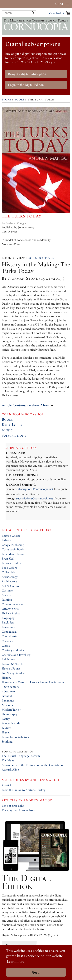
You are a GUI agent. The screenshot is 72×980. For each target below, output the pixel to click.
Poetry (6, 719)
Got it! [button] (36, 972)
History (7, 678)
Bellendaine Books (13, 554)
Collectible (8, 572)
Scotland (7, 742)
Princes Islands (11, 723)
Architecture (10, 581)
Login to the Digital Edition (26, 85)
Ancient (7, 595)
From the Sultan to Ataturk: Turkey (24, 790)
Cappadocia (9, 632)
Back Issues (12, 425)
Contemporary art (13, 604)
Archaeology (10, 577)
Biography (8, 618)
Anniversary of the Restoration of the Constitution (33, 765)
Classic (6, 646)
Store (6, 100)
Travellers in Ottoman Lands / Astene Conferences (33, 682)
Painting (7, 600)
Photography (10, 714)
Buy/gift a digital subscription (27, 74)
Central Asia (10, 636)
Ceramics (8, 641)
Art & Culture (11, 586)
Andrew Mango (45, 780)
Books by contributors (15, 737)
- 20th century (10, 687)
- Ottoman (8, 691)
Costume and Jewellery (16, 655)
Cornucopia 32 (41, 258)
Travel (6, 732)
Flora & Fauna (11, 668)
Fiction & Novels (12, 664)
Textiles (6, 728)
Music (7, 430)
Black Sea (8, 622)
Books (19, 100)
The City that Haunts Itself (19, 810)
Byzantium (8, 627)
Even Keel (8, 558)
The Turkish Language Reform (21, 756)
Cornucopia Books (13, 549)
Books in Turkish (12, 563)
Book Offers (9, 568)
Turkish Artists (11, 613)
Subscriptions (14, 435)
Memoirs (7, 705)
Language (8, 700)
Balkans (7, 540)
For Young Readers (14, 673)
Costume (7, 590)
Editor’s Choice (11, 536)
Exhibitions (9, 659)
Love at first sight (13, 806)
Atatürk (7, 785)
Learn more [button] (16, 961)
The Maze (8, 760)
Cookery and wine (13, 650)
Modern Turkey (11, 710)
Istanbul (7, 696)
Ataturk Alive (10, 769)
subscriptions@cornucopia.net (35, 489)
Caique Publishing (13, 545)
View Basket (56, 13)
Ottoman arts (10, 609)
